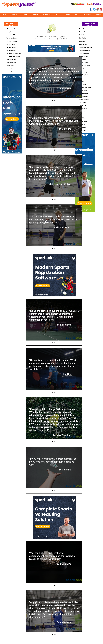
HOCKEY (68, 15)
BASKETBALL (47, 15)
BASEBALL (14, 15)
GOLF (77, 15)
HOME (4, 15)
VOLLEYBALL (87, 15)
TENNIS (58, 15)
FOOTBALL (25, 15)
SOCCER (36, 15)
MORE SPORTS (98, 15)
